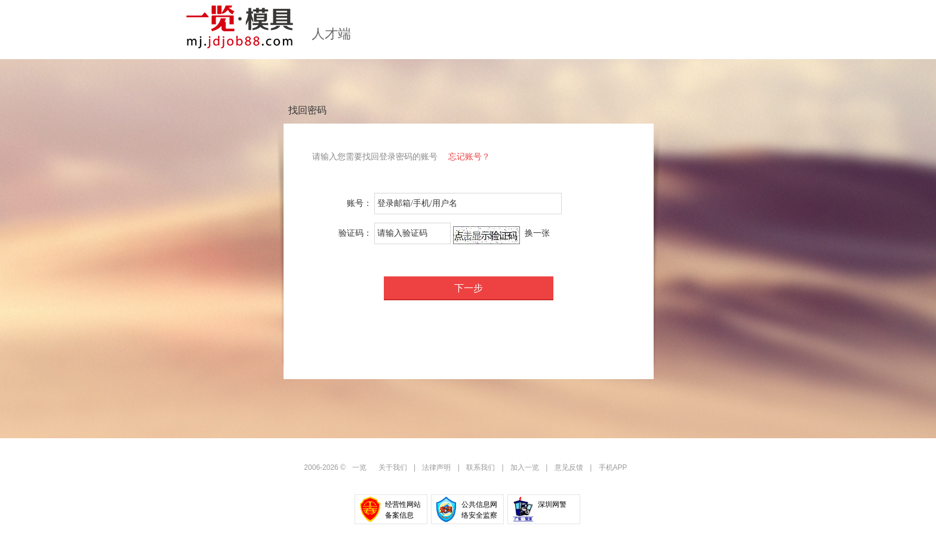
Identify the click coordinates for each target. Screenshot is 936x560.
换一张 (537, 233)
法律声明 (436, 467)
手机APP (613, 467)
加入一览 (525, 467)
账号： (359, 203)
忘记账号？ (469, 156)
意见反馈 (569, 467)
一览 (359, 467)
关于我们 (393, 467)
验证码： (355, 233)
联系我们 (481, 467)
